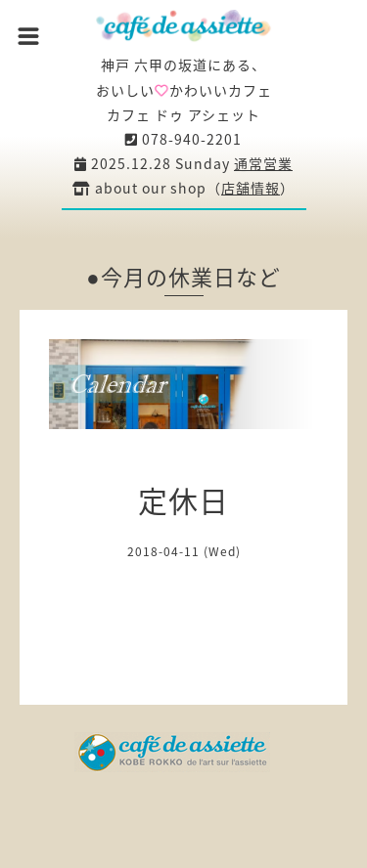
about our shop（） (183, 188)
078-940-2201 (183, 139)
